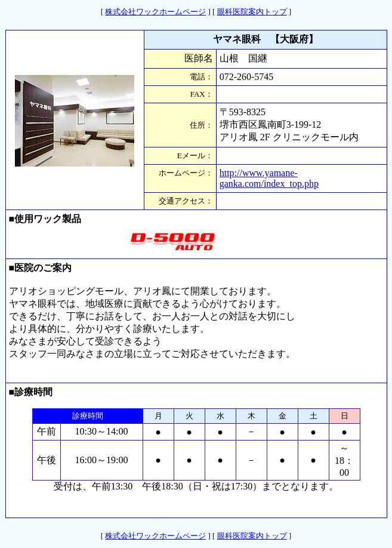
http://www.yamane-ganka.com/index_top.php (269, 178)
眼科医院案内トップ (252, 12)
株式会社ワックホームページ (155, 12)
